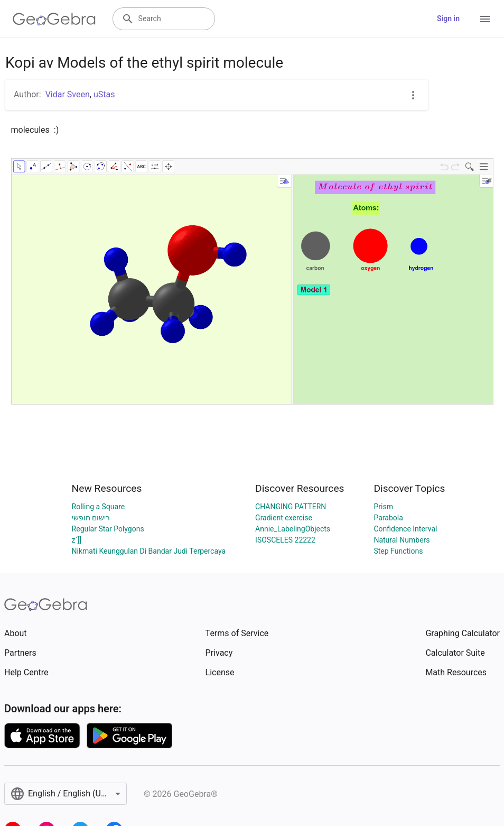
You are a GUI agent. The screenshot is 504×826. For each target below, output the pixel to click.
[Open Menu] (485, 19)
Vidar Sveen (68, 94)
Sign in (448, 19)
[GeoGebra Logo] (54, 19)
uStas (104, 94)
